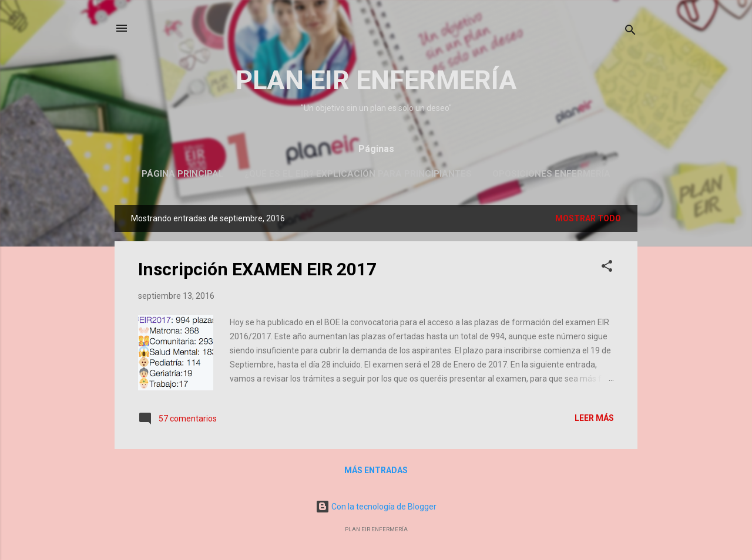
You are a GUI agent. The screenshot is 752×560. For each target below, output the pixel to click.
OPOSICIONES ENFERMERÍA (551, 174)
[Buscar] (630, 32)
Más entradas (376, 470)
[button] (607, 268)
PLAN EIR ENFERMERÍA (376, 80)
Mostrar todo (588, 218)
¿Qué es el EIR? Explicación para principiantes (358, 174)
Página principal (183, 174)
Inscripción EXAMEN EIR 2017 (257, 269)
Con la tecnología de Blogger (376, 507)
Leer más (594, 418)
